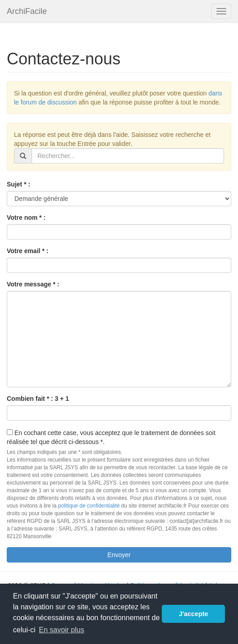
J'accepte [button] (194, 614)
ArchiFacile (27, 11)
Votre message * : (33, 284)
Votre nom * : (26, 218)
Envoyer (119, 555)
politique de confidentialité (89, 506)
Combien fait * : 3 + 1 (38, 399)
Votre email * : (27, 251)
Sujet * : (18, 184)
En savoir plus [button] (62, 630)
